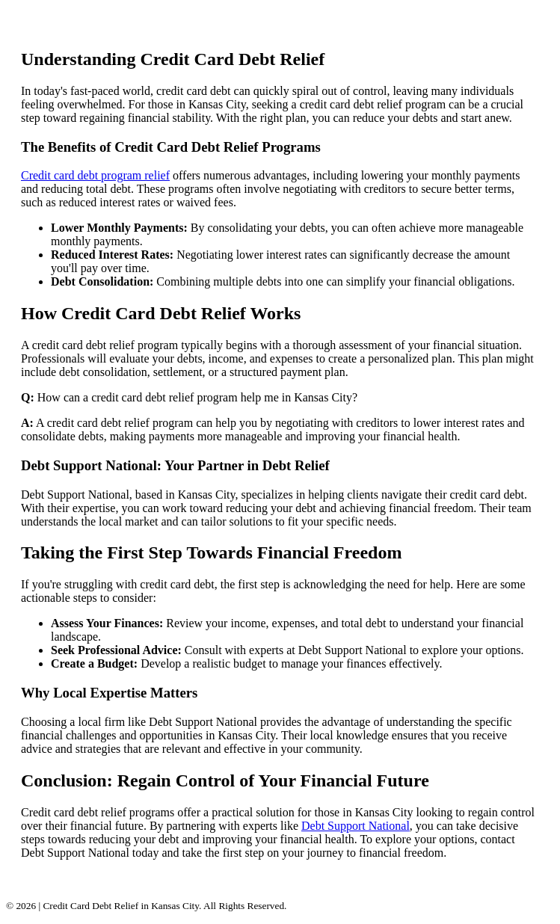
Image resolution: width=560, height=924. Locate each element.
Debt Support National (356, 826)
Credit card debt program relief (95, 175)
